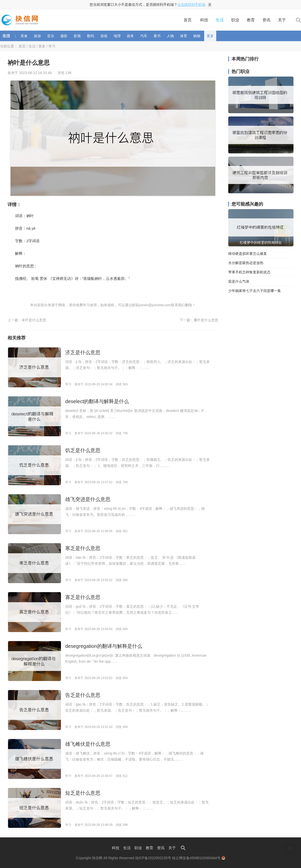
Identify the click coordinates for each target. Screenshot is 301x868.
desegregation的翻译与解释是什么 (104, 646)
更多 (210, 36)
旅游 (37, 36)
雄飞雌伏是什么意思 (88, 744)
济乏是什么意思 (83, 352)
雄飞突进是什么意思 (88, 499)
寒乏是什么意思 (83, 548)
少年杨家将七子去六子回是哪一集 (255, 291)
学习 (52, 46)
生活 (220, 20)
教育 (251, 20)
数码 (91, 36)
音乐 (51, 36)
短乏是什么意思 (83, 793)
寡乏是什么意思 (83, 597)
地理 (117, 36)
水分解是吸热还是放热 (246, 263)
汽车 (144, 36)
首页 (188, 20)
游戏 (104, 36)
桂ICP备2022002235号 (153, 858)
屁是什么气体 (239, 281)
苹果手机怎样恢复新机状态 (249, 272)
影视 (77, 36)
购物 (197, 36)
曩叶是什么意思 (206, 320)
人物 (170, 36)
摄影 (64, 36)
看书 (157, 36)
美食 (24, 36)
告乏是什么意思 (83, 695)
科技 (204, 20)
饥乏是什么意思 (83, 450)
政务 (130, 36)
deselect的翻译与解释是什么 (97, 401)
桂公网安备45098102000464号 (199, 858)
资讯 (266, 20)
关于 (282, 20)
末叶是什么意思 (34, 320)
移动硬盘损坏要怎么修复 (248, 254)
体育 (184, 36)
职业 (235, 20)
